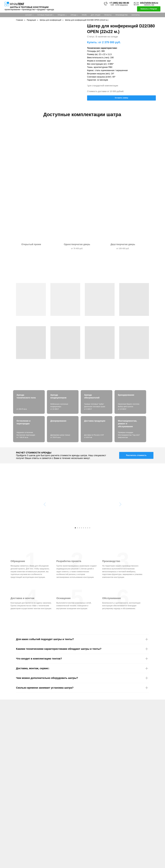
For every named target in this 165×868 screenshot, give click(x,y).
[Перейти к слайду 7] (88, 528)
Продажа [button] (61, 15)
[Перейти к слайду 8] (90, 528)
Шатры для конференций (51, 20)
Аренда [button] (74, 15)
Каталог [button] (29, 15)
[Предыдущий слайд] (45, 504)
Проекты (108, 15)
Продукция (31, 20)
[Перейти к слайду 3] (79, 528)
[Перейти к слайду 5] (84, 528)
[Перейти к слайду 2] (77, 528)
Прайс (84, 15)
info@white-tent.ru (149, 3)
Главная (20, 20)
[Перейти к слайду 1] (75, 528)
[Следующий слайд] (120, 504)
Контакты (136, 15)
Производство (122, 15)
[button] (136, 455)
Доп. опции (96, 15)
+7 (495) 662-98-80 (119, 3)
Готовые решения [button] (45, 15)
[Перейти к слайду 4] (81, 528)
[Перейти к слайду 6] (86, 528)
